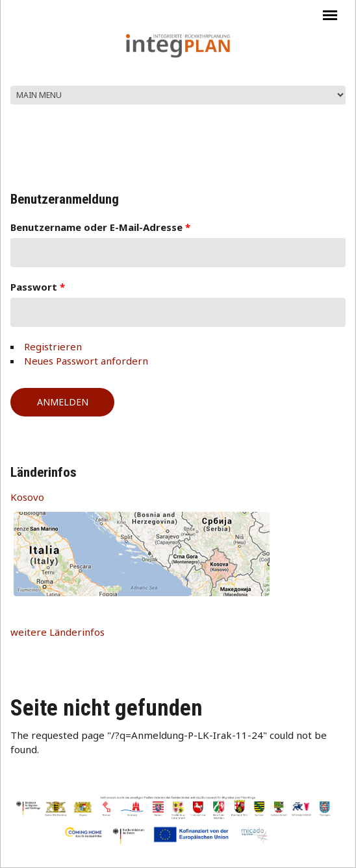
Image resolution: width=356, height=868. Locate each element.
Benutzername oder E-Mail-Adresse (100, 227)
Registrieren (53, 346)
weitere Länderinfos (57, 632)
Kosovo (27, 497)
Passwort (38, 287)
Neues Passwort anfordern (86, 361)
